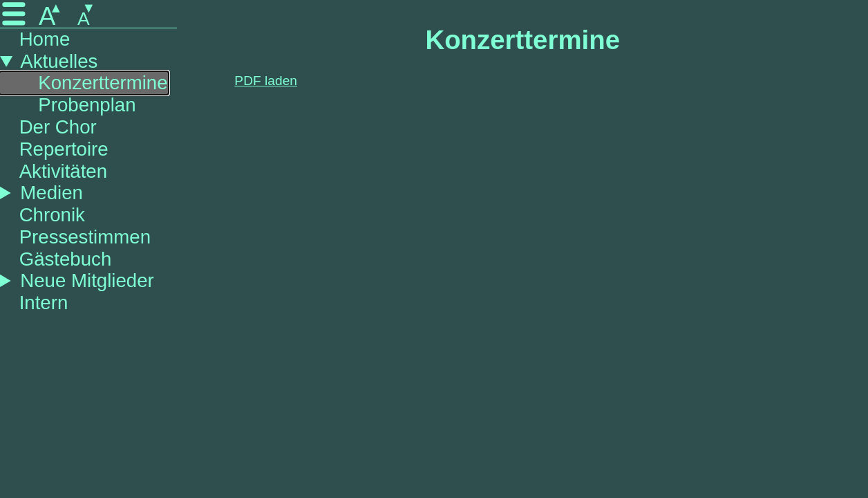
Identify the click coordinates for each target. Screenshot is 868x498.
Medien (51, 193)
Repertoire (64, 149)
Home (45, 39)
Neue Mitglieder (87, 280)
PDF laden (266, 81)
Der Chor (58, 127)
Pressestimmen (85, 237)
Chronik (52, 215)
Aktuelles (59, 61)
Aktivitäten (63, 171)
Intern (44, 303)
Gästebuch (66, 259)
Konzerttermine (103, 83)
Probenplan (87, 105)
